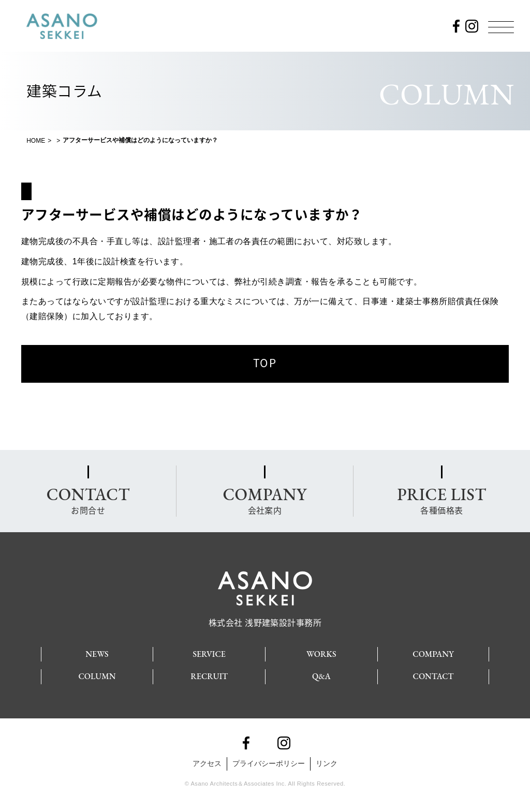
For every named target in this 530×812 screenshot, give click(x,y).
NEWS (97, 654)
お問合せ (88, 500)
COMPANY (433, 654)
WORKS (321, 654)
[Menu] (501, 27)
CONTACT (433, 676)
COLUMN (97, 676)
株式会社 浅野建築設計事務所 (265, 618)
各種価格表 (441, 500)
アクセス (207, 763)
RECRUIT (209, 676)
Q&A (321, 676)
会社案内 (264, 500)
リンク (327, 763)
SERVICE (209, 654)
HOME (36, 141)
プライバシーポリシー (269, 763)
